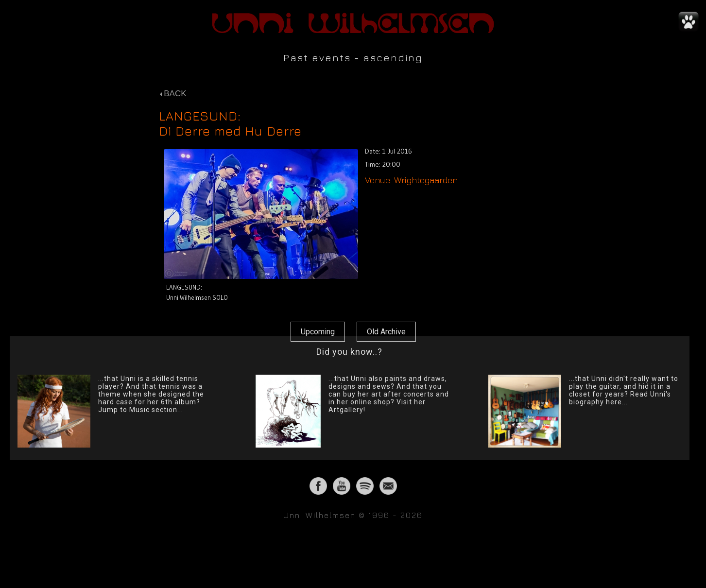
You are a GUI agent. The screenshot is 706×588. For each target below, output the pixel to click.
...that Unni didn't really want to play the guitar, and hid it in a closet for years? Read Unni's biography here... (624, 390)
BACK (173, 94)
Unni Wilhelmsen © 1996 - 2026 (353, 515)
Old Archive (386, 332)
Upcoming (318, 332)
